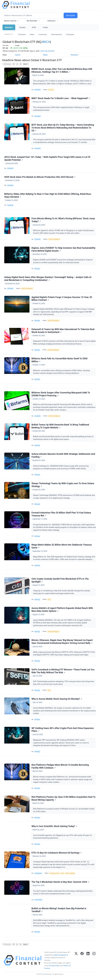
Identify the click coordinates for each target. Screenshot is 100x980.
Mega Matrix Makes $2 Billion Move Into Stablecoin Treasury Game (62, 546)
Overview (22, 34)
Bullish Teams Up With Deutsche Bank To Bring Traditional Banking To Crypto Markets (60, 426)
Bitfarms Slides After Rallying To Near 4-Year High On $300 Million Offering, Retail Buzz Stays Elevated (48, 195)
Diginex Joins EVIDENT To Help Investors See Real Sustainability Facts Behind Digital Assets (63, 249)
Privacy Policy (54, 966)
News (32, 34)
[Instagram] (94, 960)
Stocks (22, 27)
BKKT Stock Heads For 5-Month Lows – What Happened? (61, 98)
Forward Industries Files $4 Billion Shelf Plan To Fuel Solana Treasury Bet (61, 514)
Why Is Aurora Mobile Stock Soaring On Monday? (57, 699)
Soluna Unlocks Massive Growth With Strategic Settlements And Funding (63, 455)
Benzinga (37, 269)
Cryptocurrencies (54, 873)
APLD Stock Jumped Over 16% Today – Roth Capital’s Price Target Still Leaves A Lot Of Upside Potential (47, 158)
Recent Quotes (10, 21)
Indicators (51, 21)
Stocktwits (38, 90)
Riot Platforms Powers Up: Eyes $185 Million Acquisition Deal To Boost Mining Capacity (63, 798)
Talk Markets (38, 873)
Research (75, 55)
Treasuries (70, 34)
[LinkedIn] (88, 960)
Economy (51, 90)
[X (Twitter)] (76, 960)
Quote (18, 55)
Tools (45, 27)
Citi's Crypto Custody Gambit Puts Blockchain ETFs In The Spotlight (60, 580)
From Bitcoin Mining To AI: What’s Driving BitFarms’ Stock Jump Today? (63, 220)
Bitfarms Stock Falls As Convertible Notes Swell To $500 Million (60, 360)
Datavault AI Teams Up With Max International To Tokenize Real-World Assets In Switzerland (63, 331)
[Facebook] (82, 960)
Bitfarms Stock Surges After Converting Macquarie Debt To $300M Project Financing (61, 394)
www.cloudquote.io (61, 955)
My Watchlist (32, 21)
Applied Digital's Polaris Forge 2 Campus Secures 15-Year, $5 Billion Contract (62, 299)
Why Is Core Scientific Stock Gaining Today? (54, 826)
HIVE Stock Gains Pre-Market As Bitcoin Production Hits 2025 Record (40, 177)
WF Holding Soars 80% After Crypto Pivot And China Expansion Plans (63, 730)
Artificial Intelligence (54, 239)
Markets (9, 27)
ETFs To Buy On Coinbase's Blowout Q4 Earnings (57, 853)
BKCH (46, 42)
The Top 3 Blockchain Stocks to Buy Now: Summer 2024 (60, 882)
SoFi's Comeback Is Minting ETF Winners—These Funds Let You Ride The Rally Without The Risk (63, 671)
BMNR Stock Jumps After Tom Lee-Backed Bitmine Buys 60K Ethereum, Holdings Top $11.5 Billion (62, 70)
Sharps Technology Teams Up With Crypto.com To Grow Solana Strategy (63, 485)
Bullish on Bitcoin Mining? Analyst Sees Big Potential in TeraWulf (59, 910)
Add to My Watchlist (47, 51)
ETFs (34, 27)
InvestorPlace (38, 900)
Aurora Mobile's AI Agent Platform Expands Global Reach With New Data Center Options (62, 610)
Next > (26, 64)
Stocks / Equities (70, 873)
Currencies (43, 34)
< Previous (7, 64)
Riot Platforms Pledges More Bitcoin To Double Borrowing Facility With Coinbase (60, 766)
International (56, 34)
